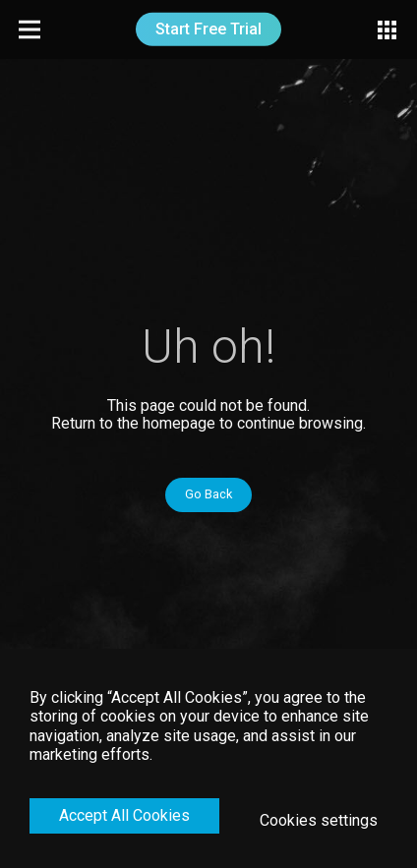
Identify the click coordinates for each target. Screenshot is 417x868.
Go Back (208, 494)
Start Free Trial (208, 29)
